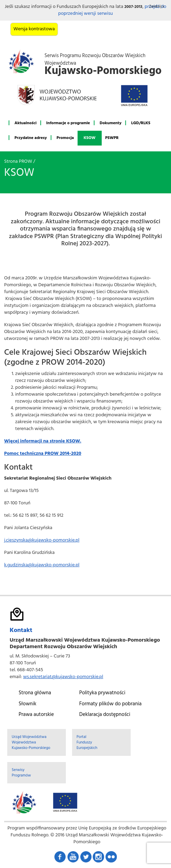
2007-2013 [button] (133, 7)
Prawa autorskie (36, 715)
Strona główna (35, 693)
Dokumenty (110, 123)
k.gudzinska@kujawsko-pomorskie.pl (42, 565)
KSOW (89, 138)
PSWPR (112, 138)
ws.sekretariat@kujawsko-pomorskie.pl (63, 677)
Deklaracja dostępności (105, 715)
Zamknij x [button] (157, 7)
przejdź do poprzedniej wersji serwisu (112, 10)
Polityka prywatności (102, 693)
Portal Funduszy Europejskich (87, 742)
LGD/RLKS (140, 123)
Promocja (65, 138)
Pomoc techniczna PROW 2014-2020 (43, 454)
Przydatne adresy (31, 138)
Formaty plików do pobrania (110, 704)
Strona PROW (18, 162)
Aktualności (26, 123)
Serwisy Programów (21, 773)
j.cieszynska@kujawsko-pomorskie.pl (42, 540)
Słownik (27, 704)
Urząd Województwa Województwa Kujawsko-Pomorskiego (31, 742)
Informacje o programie (68, 123)
